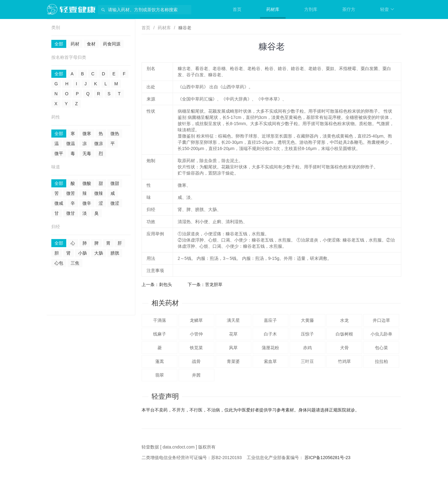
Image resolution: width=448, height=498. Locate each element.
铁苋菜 (196, 348)
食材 (91, 44)
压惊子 (307, 334)
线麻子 (160, 334)
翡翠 (160, 375)
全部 (59, 44)
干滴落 (160, 320)
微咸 (59, 203)
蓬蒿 (160, 361)
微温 (71, 143)
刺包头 (166, 284)
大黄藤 (307, 320)
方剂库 (311, 9)
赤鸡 (307, 348)
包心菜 (381, 348)
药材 (75, 44)
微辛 (87, 203)
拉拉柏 (381, 361)
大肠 (99, 253)
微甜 (115, 183)
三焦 (75, 263)
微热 (115, 134)
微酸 (87, 183)
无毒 (87, 153)
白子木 (270, 334)
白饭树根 (344, 334)
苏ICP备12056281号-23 (328, 458)
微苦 (71, 193)
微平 (59, 153)
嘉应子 (270, 320)
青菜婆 (233, 361)
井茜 (196, 375)
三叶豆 (307, 361)
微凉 (99, 143)
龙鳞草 (196, 320)
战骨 (196, 361)
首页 (237, 9)
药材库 (273, 9)
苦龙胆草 (214, 284)
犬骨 (344, 348)
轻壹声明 (165, 396)
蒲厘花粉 (270, 348)
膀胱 (115, 253)
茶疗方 (349, 9)
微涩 (115, 203)
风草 (233, 348)
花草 (233, 334)
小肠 (82, 253)
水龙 (344, 320)
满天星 (233, 320)
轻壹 (387, 9)
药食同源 (112, 44)
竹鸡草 (344, 361)
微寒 (87, 134)
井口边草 (381, 320)
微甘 (71, 213)
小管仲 (196, 334)
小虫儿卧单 (381, 334)
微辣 (99, 193)
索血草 (270, 361)
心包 (59, 263)
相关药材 (165, 303)
